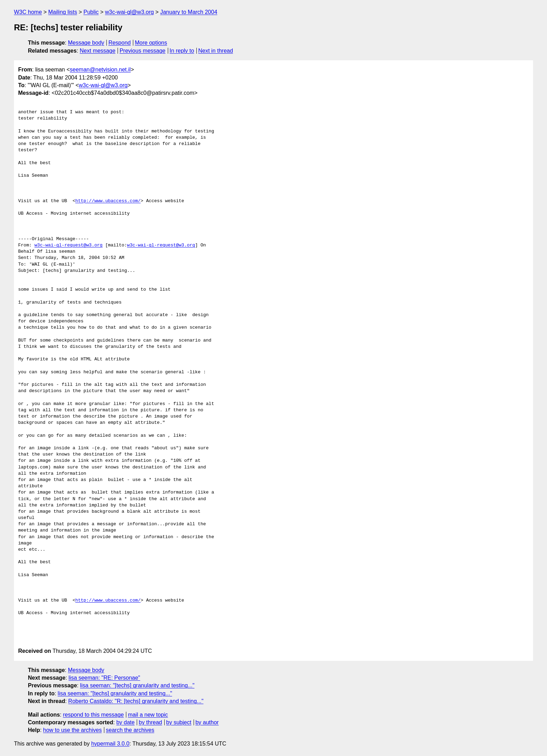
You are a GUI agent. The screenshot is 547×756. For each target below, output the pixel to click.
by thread (151, 722)
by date (125, 722)
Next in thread (216, 51)
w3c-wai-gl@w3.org (129, 12)
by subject (179, 722)
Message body (86, 43)
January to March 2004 (189, 12)
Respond (120, 43)
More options (151, 43)
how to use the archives (73, 730)
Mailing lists (63, 12)
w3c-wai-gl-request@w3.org (69, 245)
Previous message (143, 51)
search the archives (130, 730)
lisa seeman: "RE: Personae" (104, 678)
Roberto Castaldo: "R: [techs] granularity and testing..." (136, 701)
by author (207, 722)
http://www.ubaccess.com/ (108, 201)
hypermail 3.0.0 (110, 744)
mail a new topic (148, 715)
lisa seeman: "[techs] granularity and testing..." (137, 685)
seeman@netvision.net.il (100, 70)
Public (91, 12)
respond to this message (93, 715)
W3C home (28, 12)
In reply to (182, 51)
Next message (98, 51)
